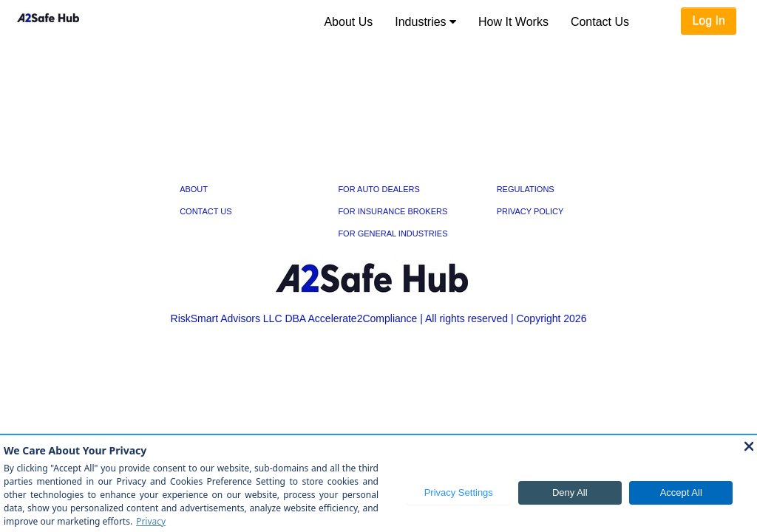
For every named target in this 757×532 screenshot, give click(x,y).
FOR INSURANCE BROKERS (393, 211)
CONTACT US (206, 211)
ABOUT (194, 189)
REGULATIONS (526, 189)
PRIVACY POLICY (530, 211)
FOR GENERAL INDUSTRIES (393, 233)
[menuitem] (348, 22)
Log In (708, 20)
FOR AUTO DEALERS (378, 189)
